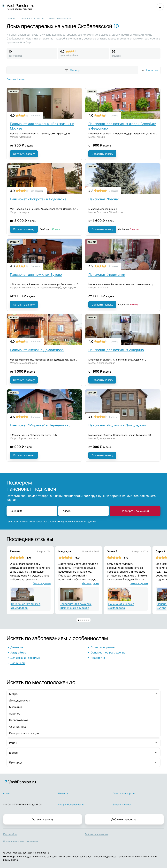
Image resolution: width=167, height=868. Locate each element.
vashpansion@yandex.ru (71, 804)
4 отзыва (35, 417)
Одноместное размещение (108, 653)
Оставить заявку (24, 154)
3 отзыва (114, 191)
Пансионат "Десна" (104, 199)
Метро (41, 18)
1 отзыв (113, 417)
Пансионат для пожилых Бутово (36, 275)
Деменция (17, 647)
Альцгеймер (18, 653)
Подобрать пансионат (135, 511)
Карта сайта (10, 834)
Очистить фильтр (15, 79)
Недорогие (98, 658)
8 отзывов (36, 342)
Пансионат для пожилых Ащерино (116, 350)
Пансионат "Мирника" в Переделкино (40, 425)
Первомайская (19, 720)
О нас (6, 793)
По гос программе (103, 647)
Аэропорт (15, 714)
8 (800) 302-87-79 (14, 804)
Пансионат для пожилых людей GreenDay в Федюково (122, 126)
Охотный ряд (18, 727)
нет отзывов (37, 191)
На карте (152, 70)
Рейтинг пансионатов (96, 834)
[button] (79, 620)
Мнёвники (16, 707)
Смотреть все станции (24, 733)
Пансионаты (26, 18)
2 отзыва (35, 115)
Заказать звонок (122, 804)
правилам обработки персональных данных (73, 522)
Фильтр (75, 70)
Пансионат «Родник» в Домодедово (117, 425)
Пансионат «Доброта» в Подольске (38, 199)
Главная (11, 18)
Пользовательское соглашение (20, 841)
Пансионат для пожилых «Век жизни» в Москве (42, 126)
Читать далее (42, 583)
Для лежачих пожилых (25, 658)
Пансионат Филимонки (107, 275)
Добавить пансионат (125, 819)
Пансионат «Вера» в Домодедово (37, 350)
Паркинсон (18, 663)
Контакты (63, 793)
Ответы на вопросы (124, 793)
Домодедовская (20, 700)
